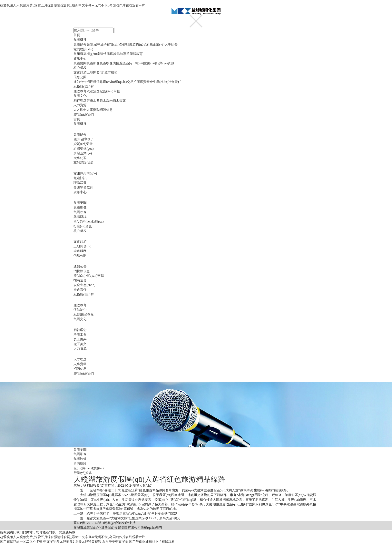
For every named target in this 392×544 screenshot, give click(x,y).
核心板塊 (80, 68)
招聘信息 (106, 110)
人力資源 (80, 105)
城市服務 (111, 72)
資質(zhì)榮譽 (116, 44)
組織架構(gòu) (136, 44)
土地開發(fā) (95, 72)
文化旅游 (80, 72)
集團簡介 (80, 44)
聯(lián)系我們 (84, 114)
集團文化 (80, 96)
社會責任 (175, 82)
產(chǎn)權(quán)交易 (118, 82)
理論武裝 (117, 54)
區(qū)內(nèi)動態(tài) (141, 63)
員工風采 (106, 100)
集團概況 (80, 40)
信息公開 (80, 77)
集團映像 (106, 63)
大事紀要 (171, 44)
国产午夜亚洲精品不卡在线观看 (152, 541)
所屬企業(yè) (155, 44)
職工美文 (119, 100)
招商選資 (140, 82)
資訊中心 (80, 59)
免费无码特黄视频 (88, 541)
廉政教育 (80, 91)
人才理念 (80, 110)
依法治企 (93, 91)
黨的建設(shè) (83, 49)
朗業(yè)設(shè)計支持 (120, 523)
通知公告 (80, 82)
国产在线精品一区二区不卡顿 (21, 541)
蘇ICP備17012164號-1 (89, 523)
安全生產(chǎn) (157, 82)
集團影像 (93, 63)
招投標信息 (95, 82)
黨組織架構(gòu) (85, 54)
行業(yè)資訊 (165, 63)
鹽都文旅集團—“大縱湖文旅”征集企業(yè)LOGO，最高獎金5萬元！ (135, 518)
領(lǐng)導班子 (97, 44)
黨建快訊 (104, 54)
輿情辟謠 (119, 63)
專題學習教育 (133, 54)
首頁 (77, 35)
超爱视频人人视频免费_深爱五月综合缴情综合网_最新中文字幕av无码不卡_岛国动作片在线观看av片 (72, 5)
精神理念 (80, 100)
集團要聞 (80, 63)
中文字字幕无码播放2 (59, 541)
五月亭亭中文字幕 (115, 541)
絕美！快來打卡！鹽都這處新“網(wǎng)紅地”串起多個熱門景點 (132, 513)
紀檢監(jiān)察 (84, 86)
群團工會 (93, 100)
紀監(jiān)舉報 (110, 91)
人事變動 (93, 110)
